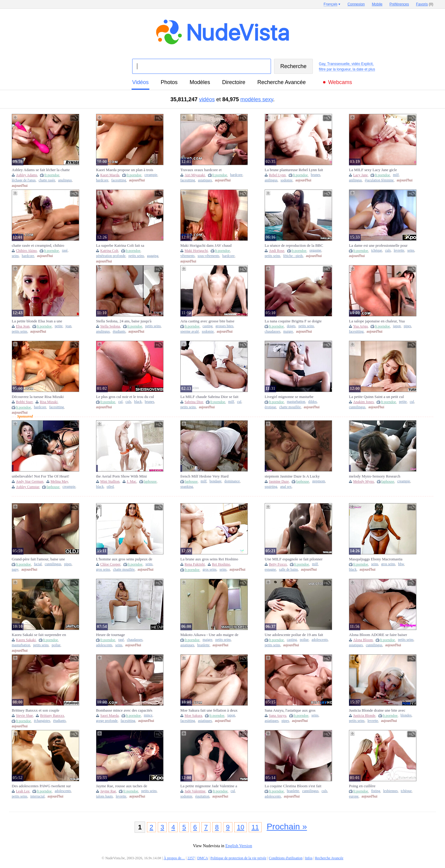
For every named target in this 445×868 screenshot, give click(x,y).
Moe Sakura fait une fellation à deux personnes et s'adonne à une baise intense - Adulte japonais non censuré (210, 710)
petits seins (136, 256)
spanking (187, 487)
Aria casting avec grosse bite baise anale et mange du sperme (207, 321)
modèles (200, 82)
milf (396, 175)
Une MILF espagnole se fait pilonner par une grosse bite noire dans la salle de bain (294, 559)
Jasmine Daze (279, 481)
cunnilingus (357, 407)
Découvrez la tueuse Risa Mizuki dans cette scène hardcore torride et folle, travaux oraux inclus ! (39, 397)
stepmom (319, 481)
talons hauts (104, 796)
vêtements (187, 256)
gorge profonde (107, 721)
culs (388, 251)
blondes (406, 715)
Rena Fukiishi (195, 564)
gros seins (103, 570)
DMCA (202, 858)
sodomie (287, 180)
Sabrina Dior (194, 402)
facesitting (119, 180)
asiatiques (205, 180)
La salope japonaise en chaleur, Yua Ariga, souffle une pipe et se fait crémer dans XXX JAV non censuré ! (378, 321)
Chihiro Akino (26, 251)
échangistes (42, 721)
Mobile (377, 4)
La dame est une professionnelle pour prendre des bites (378, 246)
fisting (376, 791)
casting (208, 326)
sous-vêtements (208, 256)
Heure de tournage (110, 635)
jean (68, 326)
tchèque (377, 251)
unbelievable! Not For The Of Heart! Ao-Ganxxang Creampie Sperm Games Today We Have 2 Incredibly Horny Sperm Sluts (40, 476)
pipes (408, 326)
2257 (191, 858)
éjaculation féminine (379, 180)
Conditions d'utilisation (286, 858)
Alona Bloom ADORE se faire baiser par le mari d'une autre (378, 635)
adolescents (104, 645)
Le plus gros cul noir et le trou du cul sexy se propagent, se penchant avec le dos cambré (125, 397)
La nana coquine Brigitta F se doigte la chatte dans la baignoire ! (293, 321)
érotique (270, 407)
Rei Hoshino (221, 564)
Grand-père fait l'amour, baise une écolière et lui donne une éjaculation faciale (40, 559)
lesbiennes (390, 791)
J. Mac (132, 481)
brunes (315, 175)
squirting (271, 487)
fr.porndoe (52, 175)
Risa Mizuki (49, 402)
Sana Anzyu (278, 716)
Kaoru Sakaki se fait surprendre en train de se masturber (39, 635)
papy (15, 570)
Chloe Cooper (110, 564)
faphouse (53, 487)
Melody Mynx (364, 481)
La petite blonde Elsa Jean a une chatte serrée (37, 321)
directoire (234, 82)
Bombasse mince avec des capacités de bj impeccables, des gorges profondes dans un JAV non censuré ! (125, 710)
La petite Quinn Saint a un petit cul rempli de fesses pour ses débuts (376, 397)
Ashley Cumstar (28, 487)
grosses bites (224, 326)
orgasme (315, 251)
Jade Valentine (195, 791)
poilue (56, 645)
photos (169, 82)
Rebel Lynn (277, 175)
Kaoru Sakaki (26, 640)
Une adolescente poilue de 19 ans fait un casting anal (294, 635)
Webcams (340, 82)
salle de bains (289, 570)
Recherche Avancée (282, 82)
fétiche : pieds (293, 256)
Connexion (356, 4)
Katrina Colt (109, 251)
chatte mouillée (290, 407)
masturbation (296, 402)
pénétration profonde (111, 256)
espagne (270, 570)
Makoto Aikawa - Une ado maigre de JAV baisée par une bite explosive (209, 635)
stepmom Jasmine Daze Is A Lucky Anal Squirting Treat (292, 476)
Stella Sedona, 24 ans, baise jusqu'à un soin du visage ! (124, 321)
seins (15, 256)
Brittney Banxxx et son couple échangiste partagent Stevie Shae (37, 710)
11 (255, 827)
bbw (401, 564)
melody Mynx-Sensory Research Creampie (375, 476)
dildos (313, 402)
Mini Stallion (110, 481)
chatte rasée (47, 180)
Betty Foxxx (278, 564)
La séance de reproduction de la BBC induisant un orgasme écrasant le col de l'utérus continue (294, 246)
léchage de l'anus (24, 180)
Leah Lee (23, 791)
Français (331, 4)
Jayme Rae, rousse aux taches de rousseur (122, 786)
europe (354, 796)
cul (120, 402)
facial (38, 564)
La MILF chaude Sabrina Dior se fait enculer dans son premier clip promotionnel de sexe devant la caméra (209, 397)
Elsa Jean (23, 326)
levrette (399, 251)
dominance (232, 481)
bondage (216, 481)
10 (241, 827)
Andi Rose (277, 251)
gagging (153, 256)
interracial (37, 796)
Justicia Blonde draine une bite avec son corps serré (377, 710)
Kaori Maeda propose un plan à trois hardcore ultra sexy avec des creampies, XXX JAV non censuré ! (125, 170)
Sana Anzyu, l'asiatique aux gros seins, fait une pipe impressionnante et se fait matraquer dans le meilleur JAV (293, 710)
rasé (65, 251)
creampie (151, 175)
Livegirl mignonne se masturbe (289, 397)
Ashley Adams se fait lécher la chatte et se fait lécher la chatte (41, 170)
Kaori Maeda (110, 175)
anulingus (65, 180)
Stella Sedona (110, 326)
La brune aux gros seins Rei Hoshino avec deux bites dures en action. (209, 559)
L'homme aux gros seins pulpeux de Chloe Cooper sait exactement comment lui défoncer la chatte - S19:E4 (124, 559)
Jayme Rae (108, 791)
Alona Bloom (363, 640)
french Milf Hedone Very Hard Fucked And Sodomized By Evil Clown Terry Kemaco (206, 476)
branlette (203, 645)
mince (148, 715)
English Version (239, 846)
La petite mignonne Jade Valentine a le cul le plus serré (209, 786)
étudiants (119, 332)
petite (59, 326)
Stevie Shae (24, 716)
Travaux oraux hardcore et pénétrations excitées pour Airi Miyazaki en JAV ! (204, 170)
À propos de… (174, 858)
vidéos (140, 82)
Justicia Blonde (364, 716)
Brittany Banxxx (52, 716)
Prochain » (287, 827)
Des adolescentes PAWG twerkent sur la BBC (41, 786)
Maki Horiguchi (196, 251)
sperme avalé (190, 332)
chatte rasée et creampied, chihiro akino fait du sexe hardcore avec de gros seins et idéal (39, 246)
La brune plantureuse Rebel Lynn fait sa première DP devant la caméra (294, 170)
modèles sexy (257, 99)
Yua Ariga (360, 326)
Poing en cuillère (362, 786)
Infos (309, 858)
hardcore (102, 180)
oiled (110, 487)
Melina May (59, 481)
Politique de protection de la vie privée (238, 858)
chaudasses (272, 332)
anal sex (286, 487)
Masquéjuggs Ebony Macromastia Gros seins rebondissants (376, 559)
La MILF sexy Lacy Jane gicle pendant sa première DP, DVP (373, 170)
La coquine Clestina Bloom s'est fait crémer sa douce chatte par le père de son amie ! (294, 786)
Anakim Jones (363, 402)
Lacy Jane (360, 175)
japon (397, 326)
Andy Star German (30, 481)
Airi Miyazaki (195, 175)
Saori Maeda (109, 716)
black (138, 402)
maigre (288, 332)
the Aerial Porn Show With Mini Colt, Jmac (121, 476)
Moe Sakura (193, 716)
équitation (202, 796)
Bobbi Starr (24, 402)
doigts (291, 326)
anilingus (271, 180)
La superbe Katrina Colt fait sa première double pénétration (120, 246)
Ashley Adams (26, 175)
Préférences (399, 4)
